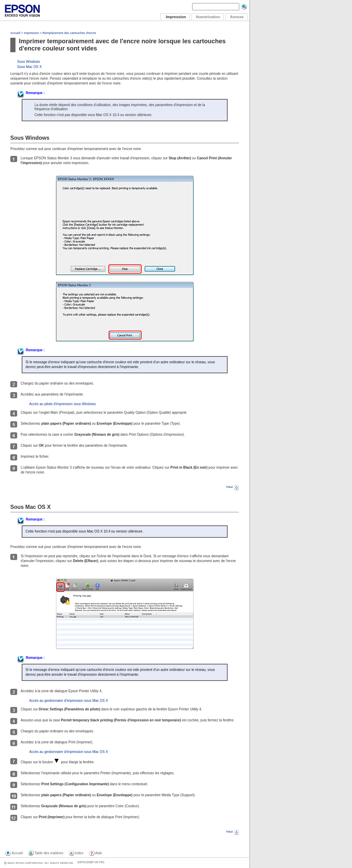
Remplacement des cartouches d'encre (69, 33)
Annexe (237, 17)
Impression (31, 33)
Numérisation (208, 17)
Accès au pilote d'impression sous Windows (63, 404)
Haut (233, 487)
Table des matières (49, 853)
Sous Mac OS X (29, 67)
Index (79, 853)
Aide (99, 853)
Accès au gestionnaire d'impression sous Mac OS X (69, 701)
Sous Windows (29, 62)
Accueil (15, 33)
